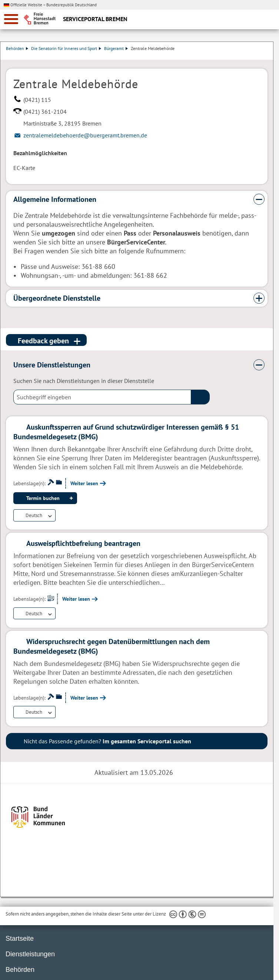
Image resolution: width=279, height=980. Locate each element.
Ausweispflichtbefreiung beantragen (83, 543)
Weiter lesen (84, 483)
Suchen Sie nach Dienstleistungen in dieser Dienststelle (84, 381)
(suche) (200, 397)
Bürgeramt (116, 48)
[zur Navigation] (11, 19)
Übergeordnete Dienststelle (57, 298)
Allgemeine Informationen (55, 199)
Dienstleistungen (30, 954)
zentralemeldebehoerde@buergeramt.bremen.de (85, 135)
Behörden (17, 48)
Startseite (20, 939)
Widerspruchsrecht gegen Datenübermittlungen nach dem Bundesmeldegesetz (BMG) (112, 646)
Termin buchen (43, 498)
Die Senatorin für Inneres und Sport (67, 48)
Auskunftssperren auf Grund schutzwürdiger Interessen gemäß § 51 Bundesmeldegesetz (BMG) (126, 432)
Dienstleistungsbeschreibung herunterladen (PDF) (266, 56)
